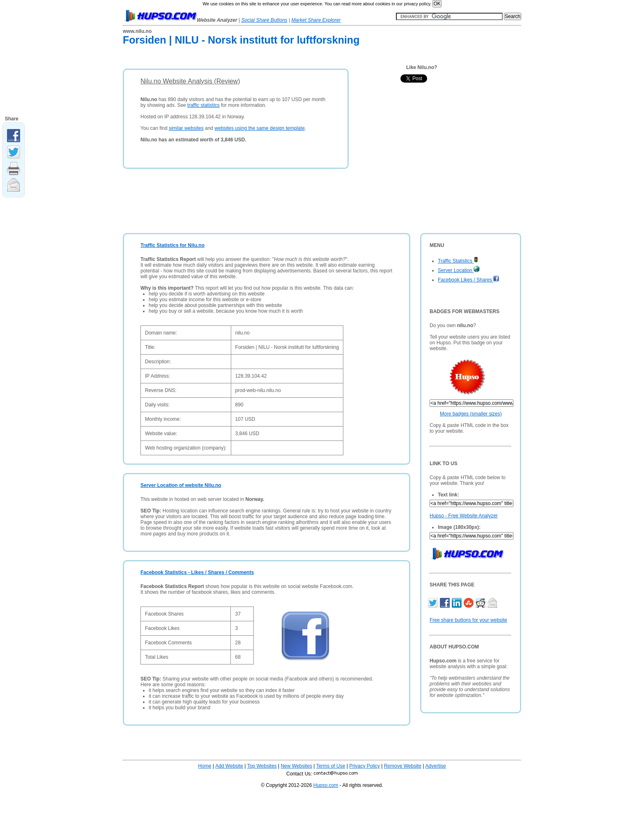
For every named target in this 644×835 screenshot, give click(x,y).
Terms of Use (331, 766)
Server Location (459, 270)
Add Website (229, 766)
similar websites (186, 128)
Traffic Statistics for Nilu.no (172, 245)
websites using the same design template (259, 128)
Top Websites (262, 766)
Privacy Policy (365, 766)
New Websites (296, 766)
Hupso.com (326, 785)
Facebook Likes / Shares (469, 280)
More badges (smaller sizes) (471, 414)
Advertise (436, 766)
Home (205, 766)
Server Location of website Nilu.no (181, 485)
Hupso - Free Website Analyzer (464, 516)
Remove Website (403, 766)
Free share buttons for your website (468, 620)
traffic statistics (203, 105)
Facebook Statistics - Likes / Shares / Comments (197, 572)
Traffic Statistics (458, 261)
